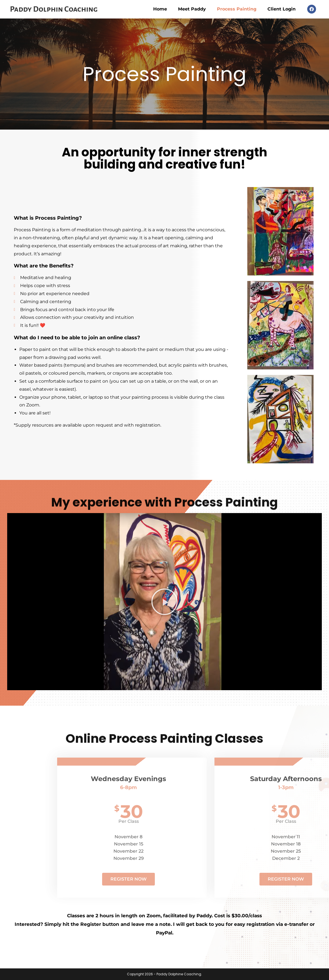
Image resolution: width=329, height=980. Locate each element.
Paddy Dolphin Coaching (54, 9)
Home (160, 9)
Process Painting (237, 9)
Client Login (282, 9)
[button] (164, 602)
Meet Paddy (192, 9)
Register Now (228, 879)
